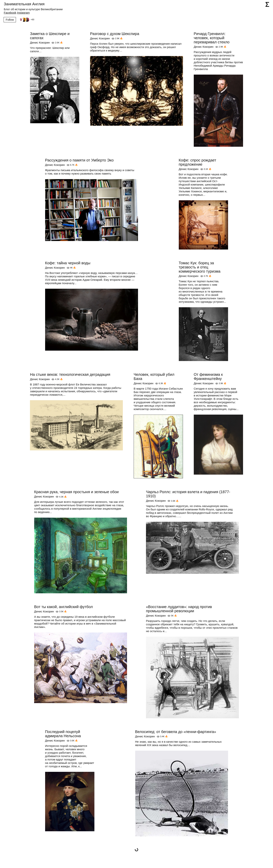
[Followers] (26, 20)
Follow (10, 20)
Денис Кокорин (40, 43)
